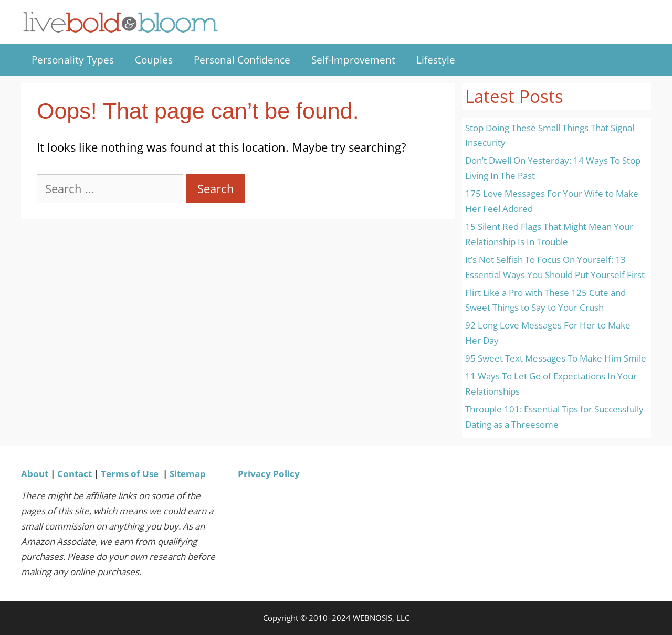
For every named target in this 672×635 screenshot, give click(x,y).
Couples (154, 60)
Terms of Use (130, 474)
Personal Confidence (242, 60)
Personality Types (73, 60)
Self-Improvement (353, 60)
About (35, 474)
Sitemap (188, 474)
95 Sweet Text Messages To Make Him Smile (556, 358)
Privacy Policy (269, 474)
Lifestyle (436, 60)
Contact (75, 474)
